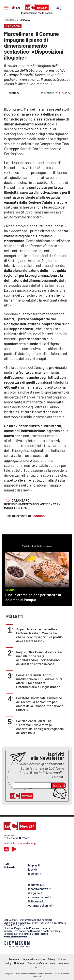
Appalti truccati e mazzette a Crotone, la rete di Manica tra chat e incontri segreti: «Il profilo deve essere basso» (39, 635)
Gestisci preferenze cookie (41, 963)
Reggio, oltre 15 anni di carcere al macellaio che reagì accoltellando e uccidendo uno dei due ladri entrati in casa (39, 658)
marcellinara (15, 508)
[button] (66, 22)
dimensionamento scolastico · (28, 504)
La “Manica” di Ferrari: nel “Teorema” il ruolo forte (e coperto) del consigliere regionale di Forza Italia (40, 727)
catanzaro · (21, 500)
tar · (56, 504)
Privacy (52, 959)
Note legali (20, 963)
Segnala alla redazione (34, 959)
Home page (10, 20)
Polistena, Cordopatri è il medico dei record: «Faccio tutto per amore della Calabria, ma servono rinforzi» (40, 704)
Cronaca (25, 20)
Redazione (14, 959)
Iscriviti (59, 786)
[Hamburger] (6, 8)
